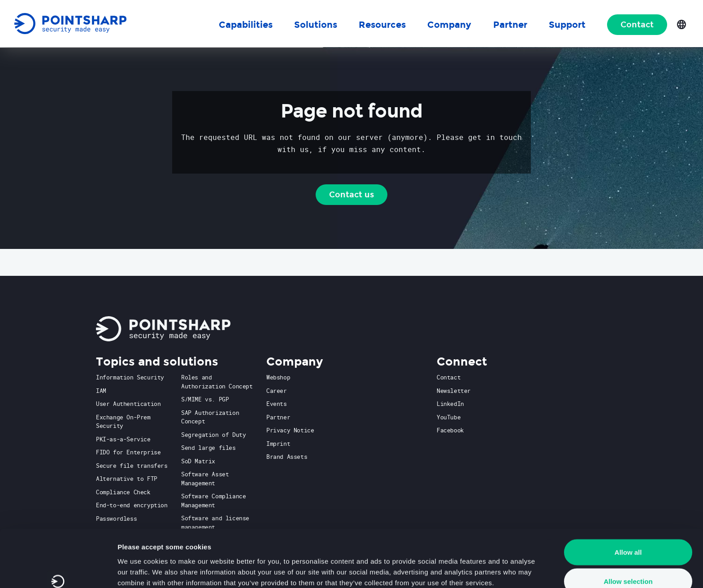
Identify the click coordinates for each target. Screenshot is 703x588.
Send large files (208, 448)
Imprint (278, 444)
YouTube (449, 417)
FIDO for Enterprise (128, 452)
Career (277, 391)
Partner (278, 417)
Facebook (450, 430)
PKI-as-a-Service (123, 439)
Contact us (351, 195)
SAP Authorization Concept (210, 417)
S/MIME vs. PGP (205, 399)
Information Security (130, 377)
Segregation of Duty (213, 435)
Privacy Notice (290, 430)
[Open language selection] (681, 24)
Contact (637, 25)
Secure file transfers (132, 466)
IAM (101, 391)
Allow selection (628, 535)
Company (449, 25)
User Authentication (128, 404)
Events (277, 404)
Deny (628, 564)
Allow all (628, 505)
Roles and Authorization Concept (217, 382)
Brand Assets (287, 457)
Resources (382, 25)
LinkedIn (450, 404)
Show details (471, 565)
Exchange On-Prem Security (123, 422)
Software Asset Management (205, 479)
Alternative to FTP (127, 479)
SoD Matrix (198, 461)
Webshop (278, 377)
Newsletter (454, 391)
